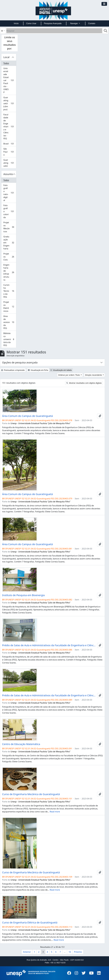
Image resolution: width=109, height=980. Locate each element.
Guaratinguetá (10, 163)
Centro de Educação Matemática (21, 744)
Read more (55, 812)
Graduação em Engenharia (10, 243)
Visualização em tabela (61, 370)
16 (70, 952)
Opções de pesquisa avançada (20, 362)
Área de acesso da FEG (10, 322)
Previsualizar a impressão (13, 370)
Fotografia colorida (10, 211)
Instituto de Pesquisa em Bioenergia (23, 595)
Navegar (74, 23)
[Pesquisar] (54, 31)
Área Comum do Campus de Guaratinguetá (27, 416)
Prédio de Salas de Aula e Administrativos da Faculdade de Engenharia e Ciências (49, 645)
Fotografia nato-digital (10, 193)
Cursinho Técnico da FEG (10, 291)
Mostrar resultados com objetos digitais (84, 383)
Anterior (27, 952)
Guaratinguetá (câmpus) (10, 103)
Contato (92, 23)
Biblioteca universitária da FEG (10, 339)
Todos (6, 63)
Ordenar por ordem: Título (69, 375)
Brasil (10, 144)
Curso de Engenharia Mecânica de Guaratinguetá (31, 794)
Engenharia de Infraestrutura (10, 272)
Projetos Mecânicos (10, 227)
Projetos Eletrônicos (10, 307)
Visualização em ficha (38, 370)
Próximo (78, 952)
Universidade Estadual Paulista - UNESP (10, 80)
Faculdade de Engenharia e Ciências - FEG (10, 127)
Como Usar (31, 23)
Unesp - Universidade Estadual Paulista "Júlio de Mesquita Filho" (40, 423)
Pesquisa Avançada (53, 23)
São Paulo (10, 152)
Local (6, 57)
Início (16, 23)
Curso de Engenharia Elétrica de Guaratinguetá (30, 923)
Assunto (8, 174)
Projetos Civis (10, 257)
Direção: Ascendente (94, 375)
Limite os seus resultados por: (10, 43)
